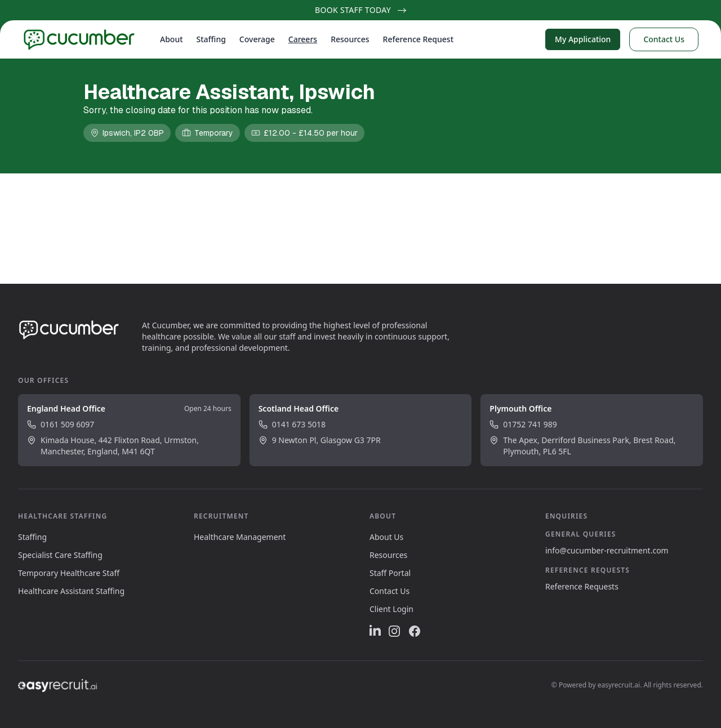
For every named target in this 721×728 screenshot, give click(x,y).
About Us (386, 537)
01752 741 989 (523, 424)
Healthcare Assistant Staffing (71, 591)
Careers (303, 39)
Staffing (211, 39)
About (172, 39)
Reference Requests (582, 586)
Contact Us (664, 39)
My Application (583, 39)
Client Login (391, 609)
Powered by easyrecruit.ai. (600, 685)
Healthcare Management (240, 537)
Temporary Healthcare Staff (69, 573)
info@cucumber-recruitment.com (607, 550)
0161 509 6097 (61, 424)
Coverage (257, 39)
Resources (350, 39)
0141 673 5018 (292, 424)
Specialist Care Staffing (60, 555)
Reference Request (418, 39)
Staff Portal (390, 573)
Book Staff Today (360, 10)
